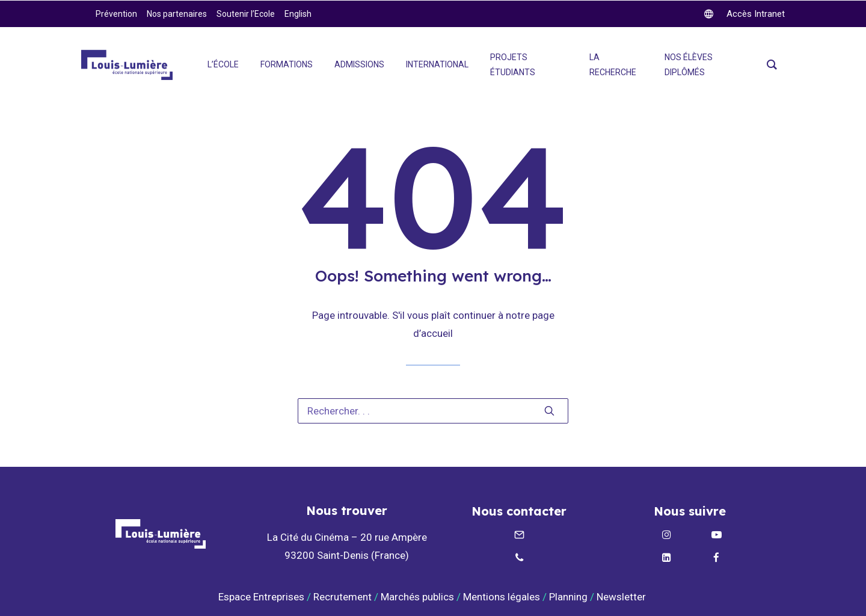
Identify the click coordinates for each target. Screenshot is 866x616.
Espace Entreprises (261, 597)
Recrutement (342, 597)
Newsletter (622, 597)
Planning (568, 597)
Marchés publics (417, 597)
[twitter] (745, 14)
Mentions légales (502, 597)
